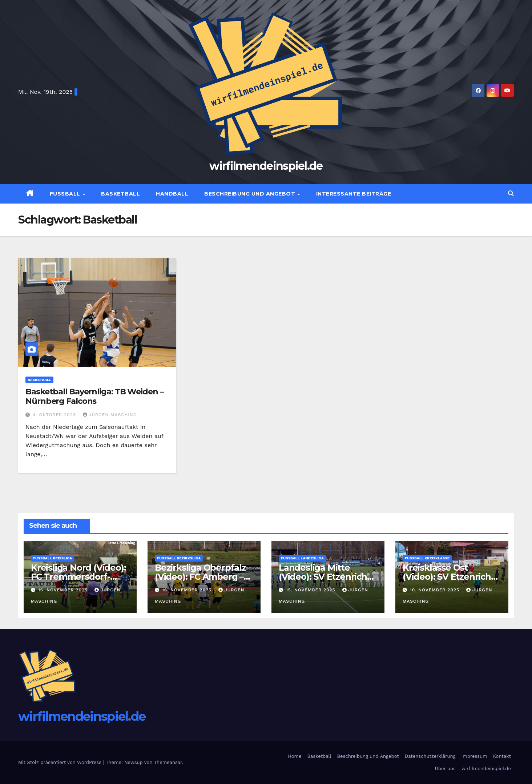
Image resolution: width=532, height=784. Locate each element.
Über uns (445, 769)
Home (295, 756)
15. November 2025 (312, 590)
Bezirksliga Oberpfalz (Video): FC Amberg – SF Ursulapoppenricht (201, 577)
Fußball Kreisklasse (427, 558)
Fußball (66, 194)
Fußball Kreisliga (53, 558)
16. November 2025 (64, 590)
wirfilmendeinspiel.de (266, 166)
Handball (172, 194)
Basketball (120, 194)
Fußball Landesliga (302, 558)
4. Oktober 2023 (55, 415)
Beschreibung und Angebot (251, 194)
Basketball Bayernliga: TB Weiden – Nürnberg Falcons (94, 396)
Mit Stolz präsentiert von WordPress (61, 762)
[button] (511, 194)
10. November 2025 (436, 590)
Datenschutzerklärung (430, 756)
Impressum (474, 756)
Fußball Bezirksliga (179, 558)
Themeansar (168, 762)
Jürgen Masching (110, 415)
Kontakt (502, 756)
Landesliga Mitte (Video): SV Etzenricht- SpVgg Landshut (326, 577)
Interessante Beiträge (354, 194)
